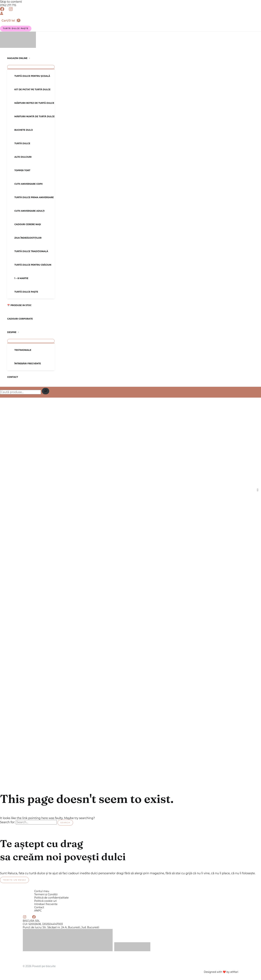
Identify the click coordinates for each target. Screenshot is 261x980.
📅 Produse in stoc (19, 305)
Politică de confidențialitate (52, 898)
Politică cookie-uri (46, 901)
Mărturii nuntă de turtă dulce (34, 116)
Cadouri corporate (20, 319)
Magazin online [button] (17, 58)
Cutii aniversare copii (28, 184)
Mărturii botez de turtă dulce (34, 103)
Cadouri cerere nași (28, 224)
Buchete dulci (24, 130)
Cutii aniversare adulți (29, 211)
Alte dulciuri (23, 157)
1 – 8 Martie (21, 278)
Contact (13, 377)
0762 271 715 (8, 5)
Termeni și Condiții (46, 894)
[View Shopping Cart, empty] (10, 21)
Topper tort (22, 170)
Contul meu (42, 891)
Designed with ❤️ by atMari (221, 972)
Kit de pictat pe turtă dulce (32, 89)
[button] (16, 29)
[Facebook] (2, 10)
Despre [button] (12, 332)
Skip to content (11, 2)
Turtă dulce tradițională (31, 251)
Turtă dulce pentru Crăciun (33, 265)
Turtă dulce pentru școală (32, 76)
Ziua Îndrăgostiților (28, 238)
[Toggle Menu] (31, 67)
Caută (1, 387)
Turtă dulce (22, 143)
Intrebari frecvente (46, 904)
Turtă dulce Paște (26, 292)
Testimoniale (23, 350)
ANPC (38, 911)
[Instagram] (11, 10)
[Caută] (46, 391)
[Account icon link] (2, 14)
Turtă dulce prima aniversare (34, 197)
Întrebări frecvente (28, 363)
